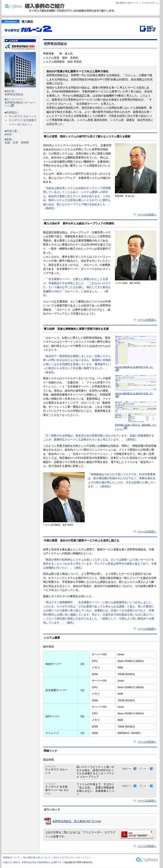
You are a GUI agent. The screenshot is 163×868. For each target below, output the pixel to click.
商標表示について (11, 857)
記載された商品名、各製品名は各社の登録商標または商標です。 (33, 862)
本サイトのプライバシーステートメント (72, 857)
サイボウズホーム (150, 3)
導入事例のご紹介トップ (127, 3)
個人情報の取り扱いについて (37, 857)
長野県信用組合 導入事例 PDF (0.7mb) (77, 821)
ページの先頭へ (147, 215)
